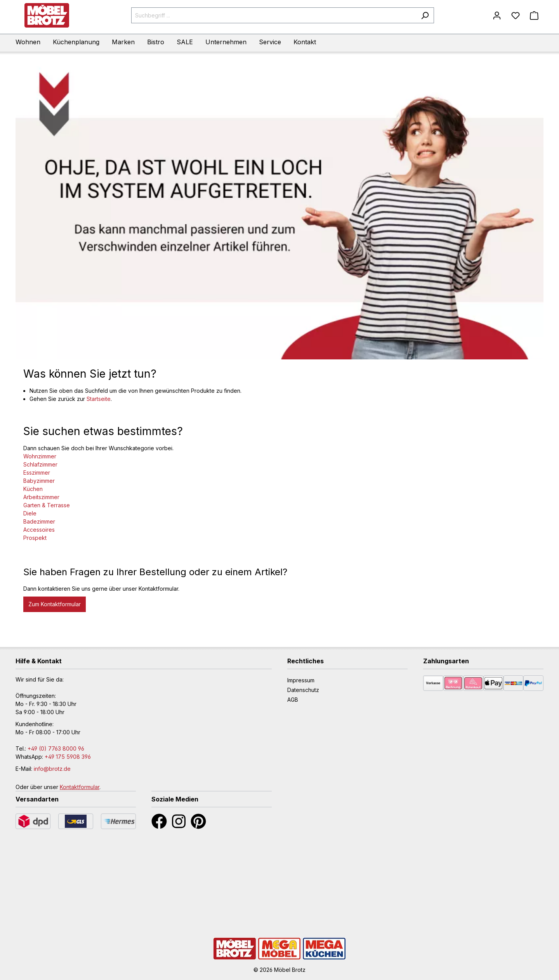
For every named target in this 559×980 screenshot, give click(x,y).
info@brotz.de (52, 769)
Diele (30, 513)
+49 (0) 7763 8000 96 (56, 748)
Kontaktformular (80, 787)
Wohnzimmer (40, 456)
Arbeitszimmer (41, 497)
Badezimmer (39, 521)
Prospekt (35, 538)
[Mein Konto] (497, 16)
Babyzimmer (39, 481)
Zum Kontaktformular (55, 604)
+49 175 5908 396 (68, 757)
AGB (293, 700)
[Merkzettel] (516, 16)
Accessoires (39, 530)
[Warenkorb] (534, 16)
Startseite (99, 399)
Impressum (301, 680)
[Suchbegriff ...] (274, 15)
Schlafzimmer (40, 464)
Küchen (33, 489)
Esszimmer (37, 473)
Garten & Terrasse (47, 505)
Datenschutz (303, 690)
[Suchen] (425, 15)
